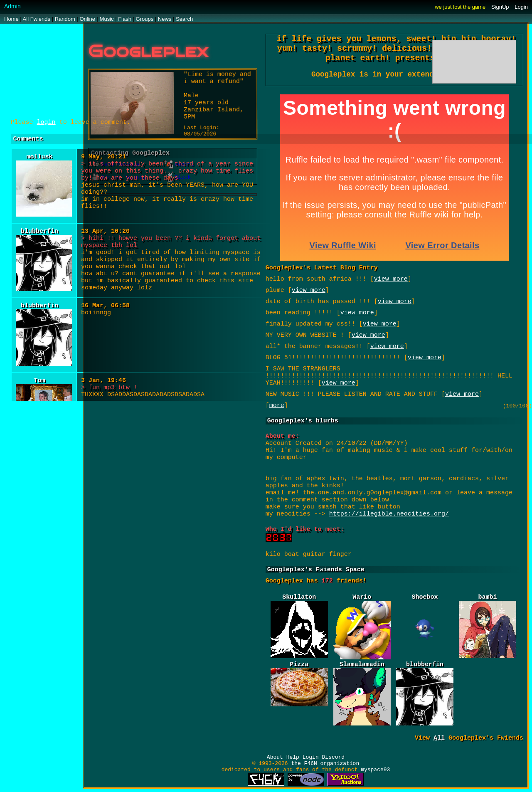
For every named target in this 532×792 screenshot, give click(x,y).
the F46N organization (325, 764)
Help (293, 757)
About (275, 757)
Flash (125, 19)
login (46, 122)
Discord (334, 757)
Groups (145, 19)
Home (11, 19)
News (165, 19)
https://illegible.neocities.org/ (389, 516)
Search (184, 19)
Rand (65, 19)
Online (87, 19)
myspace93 (375, 770)
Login (521, 7)
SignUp (500, 7)
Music (107, 19)
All (37, 19)
